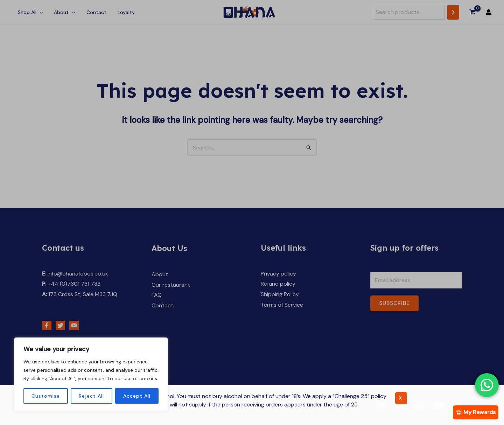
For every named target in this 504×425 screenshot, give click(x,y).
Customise (46, 396)
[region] (91, 374)
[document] (252, 212)
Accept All (137, 396)
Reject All (91, 396)
